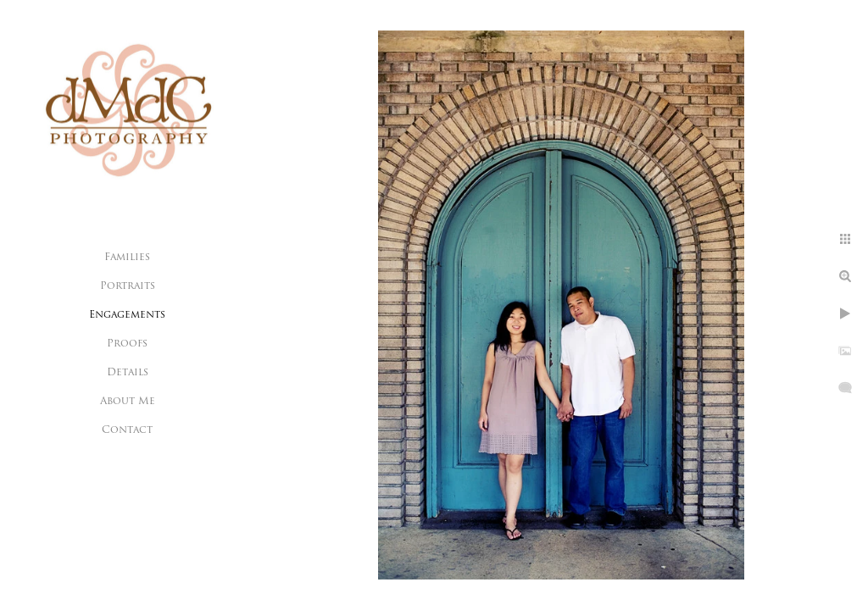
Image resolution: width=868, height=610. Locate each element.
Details (128, 373)
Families (127, 258)
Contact (127, 430)
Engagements (127, 315)
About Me (128, 402)
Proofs (127, 344)
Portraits (128, 286)
